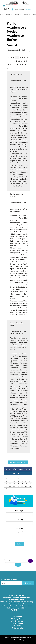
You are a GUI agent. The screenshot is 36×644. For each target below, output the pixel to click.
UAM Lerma (17, 626)
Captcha (19, 529)
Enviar (19, 544)
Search (30, 561)
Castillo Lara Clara (16, 74)
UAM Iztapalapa (17, 623)
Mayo (16, 469)
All (8, 57)
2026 (21, 469)
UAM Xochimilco (18, 628)
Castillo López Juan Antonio (16, 195)
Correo (19, 520)
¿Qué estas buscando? (9, 580)
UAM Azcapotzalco (17, 619)
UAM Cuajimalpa (17, 621)
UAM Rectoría (17, 616)
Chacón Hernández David (16, 324)
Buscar (28, 583)
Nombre (19, 511)
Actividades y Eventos (18, 462)
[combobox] (12, 583)
